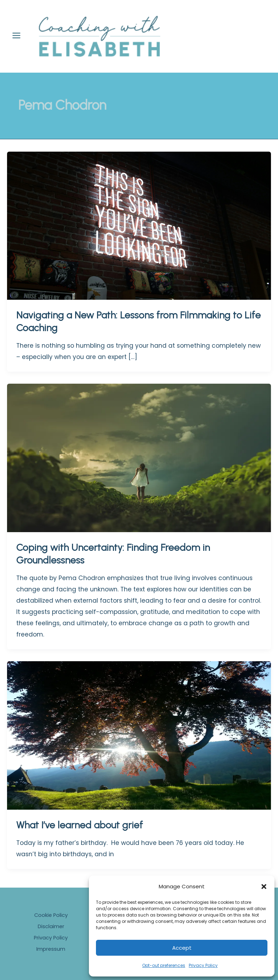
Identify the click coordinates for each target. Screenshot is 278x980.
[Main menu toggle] (16, 39)
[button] (264, 887)
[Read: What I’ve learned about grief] (139, 742)
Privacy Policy (203, 965)
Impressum (51, 949)
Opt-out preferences (164, 965)
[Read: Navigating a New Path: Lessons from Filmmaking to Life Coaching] (139, 232)
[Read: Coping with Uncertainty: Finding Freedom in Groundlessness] (139, 464)
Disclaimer (51, 926)
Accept (182, 948)
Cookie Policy (51, 915)
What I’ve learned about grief (80, 831)
